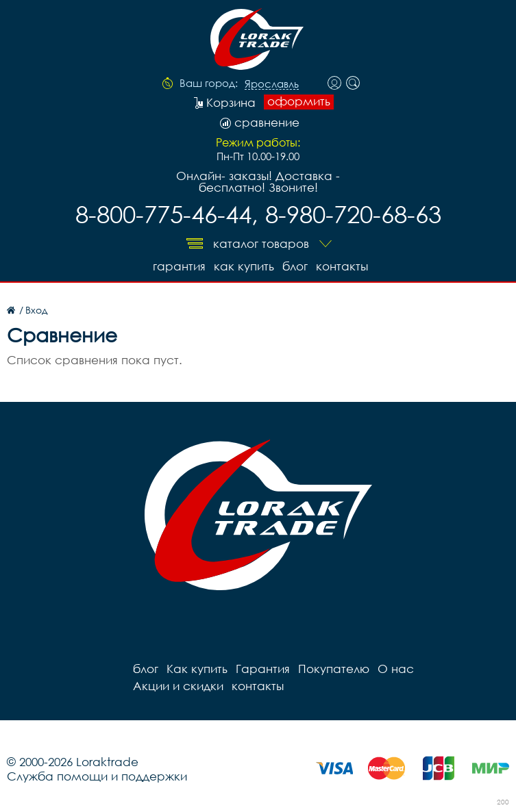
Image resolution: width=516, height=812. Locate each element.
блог (295, 266)
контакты (342, 266)
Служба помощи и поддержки (97, 776)
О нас (396, 669)
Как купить (244, 266)
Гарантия (179, 266)
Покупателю (334, 669)
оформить (299, 101)
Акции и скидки (178, 686)
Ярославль (272, 84)
